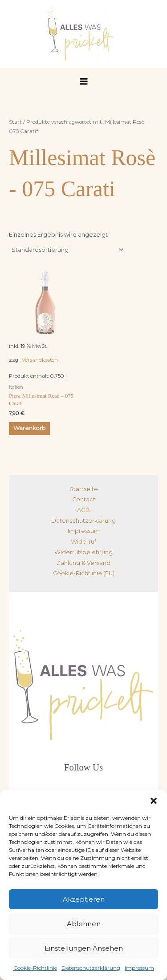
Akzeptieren (84, 899)
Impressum (139, 968)
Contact (84, 499)
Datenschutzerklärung (91, 968)
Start (15, 122)
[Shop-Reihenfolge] (67, 250)
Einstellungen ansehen (84, 948)
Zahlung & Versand (83, 563)
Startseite (84, 489)
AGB (83, 510)
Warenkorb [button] (30, 428)
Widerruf (83, 542)
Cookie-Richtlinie (35, 968)
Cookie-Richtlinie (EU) (84, 573)
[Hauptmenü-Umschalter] (84, 81)
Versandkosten (40, 360)
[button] (154, 801)
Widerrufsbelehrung (83, 552)
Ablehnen (84, 924)
